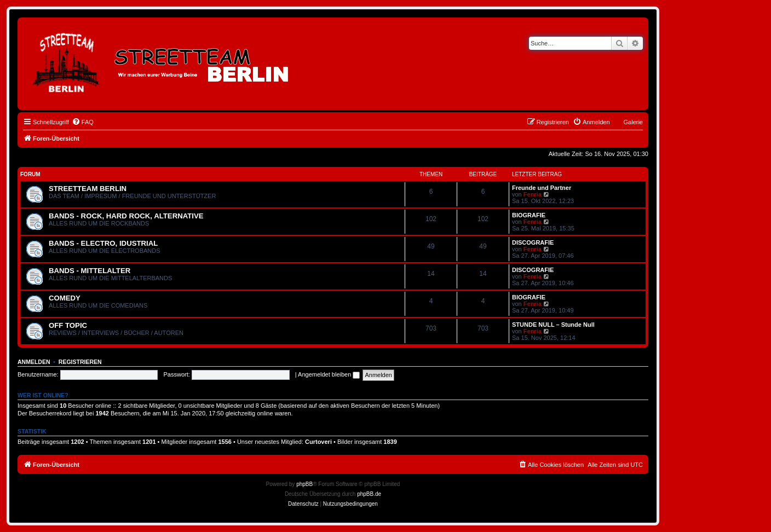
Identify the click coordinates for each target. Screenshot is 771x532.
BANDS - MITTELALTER (90, 271)
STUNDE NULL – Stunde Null (553, 325)
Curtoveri (318, 442)
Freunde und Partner (542, 188)
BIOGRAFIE (529, 215)
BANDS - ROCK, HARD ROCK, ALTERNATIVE (126, 216)
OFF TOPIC (68, 325)
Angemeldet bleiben (329, 374)
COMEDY (65, 298)
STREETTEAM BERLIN (88, 189)
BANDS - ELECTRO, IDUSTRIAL (103, 243)
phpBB (304, 484)
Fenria (533, 194)
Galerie (633, 122)
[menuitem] (83, 122)
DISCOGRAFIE (533, 242)
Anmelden (34, 362)
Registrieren (80, 362)
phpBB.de (369, 494)
